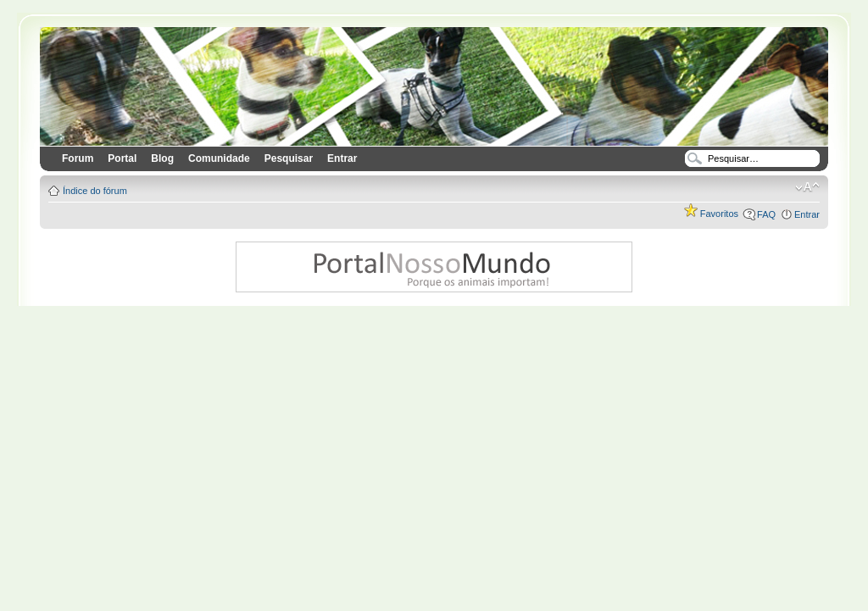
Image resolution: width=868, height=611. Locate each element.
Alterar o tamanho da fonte (807, 187)
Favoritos (711, 214)
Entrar (807, 214)
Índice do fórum (95, 191)
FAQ (766, 214)
